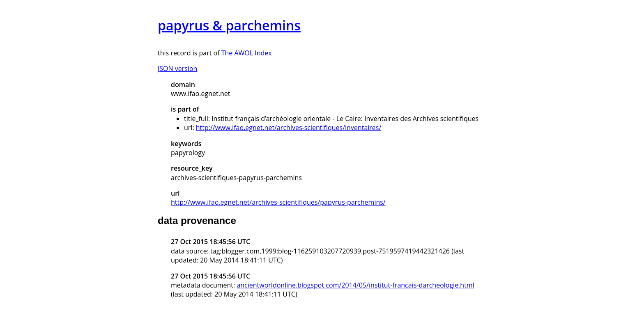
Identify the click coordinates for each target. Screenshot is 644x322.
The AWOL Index (247, 53)
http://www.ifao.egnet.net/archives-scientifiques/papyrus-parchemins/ (278, 202)
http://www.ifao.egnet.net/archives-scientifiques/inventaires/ (289, 128)
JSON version (177, 69)
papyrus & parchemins (229, 25)
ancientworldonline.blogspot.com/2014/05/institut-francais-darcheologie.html (355, 285)
